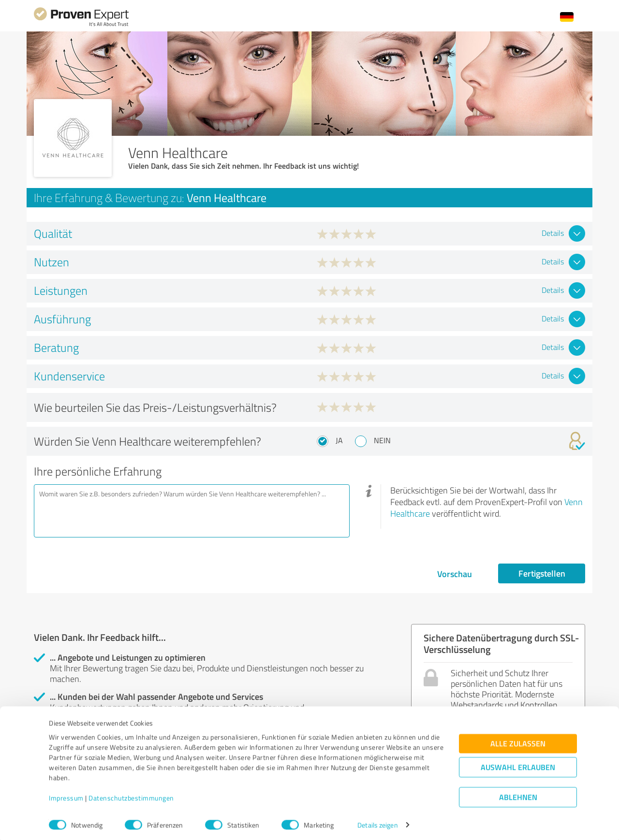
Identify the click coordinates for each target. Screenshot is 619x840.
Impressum (66, 795)
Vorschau (455, 574)
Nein (382, 440)
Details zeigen (377, 822)
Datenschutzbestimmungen (131, 795)
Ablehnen (518, 794)
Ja (339, 440)
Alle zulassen (518, 740)
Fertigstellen (542, 573)
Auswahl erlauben (518, 764)
